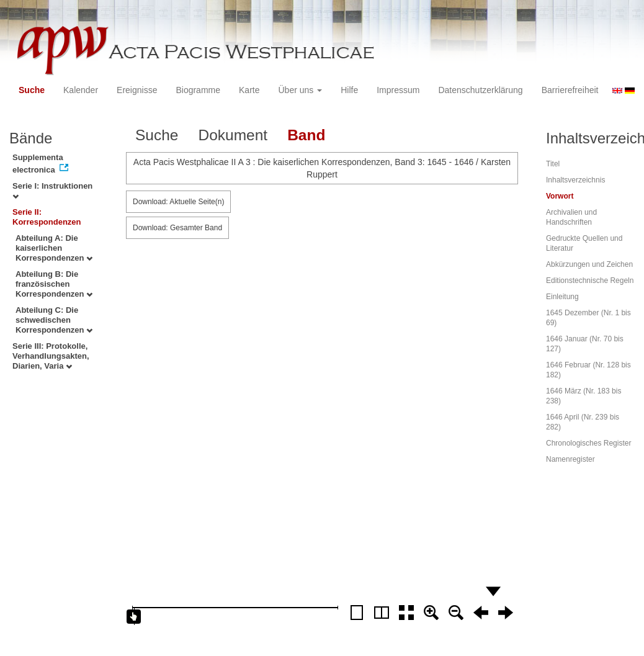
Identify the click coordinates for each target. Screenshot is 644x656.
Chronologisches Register (588, 443)
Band (306, 135)
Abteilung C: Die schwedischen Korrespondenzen (54, 320)
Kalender (81, 90)
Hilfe (349, 90)
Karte (249, 90)
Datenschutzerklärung (480, 90)
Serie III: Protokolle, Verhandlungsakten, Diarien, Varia (51, 356)
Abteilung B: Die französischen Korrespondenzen (54, 284)
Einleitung (562, 297)
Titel (553, 164)
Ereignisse (137, 90)
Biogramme (198, 90)
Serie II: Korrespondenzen (47, 217)
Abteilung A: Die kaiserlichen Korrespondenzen (54, 248)
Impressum (398, 90)
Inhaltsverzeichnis (575, 180)
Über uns (301, 90)
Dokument (233, 135)
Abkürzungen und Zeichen (589, 264)
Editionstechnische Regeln (590, 281)
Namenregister (570, 459)
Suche (32, 90)
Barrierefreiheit (570, 90)
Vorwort (560, 196)
